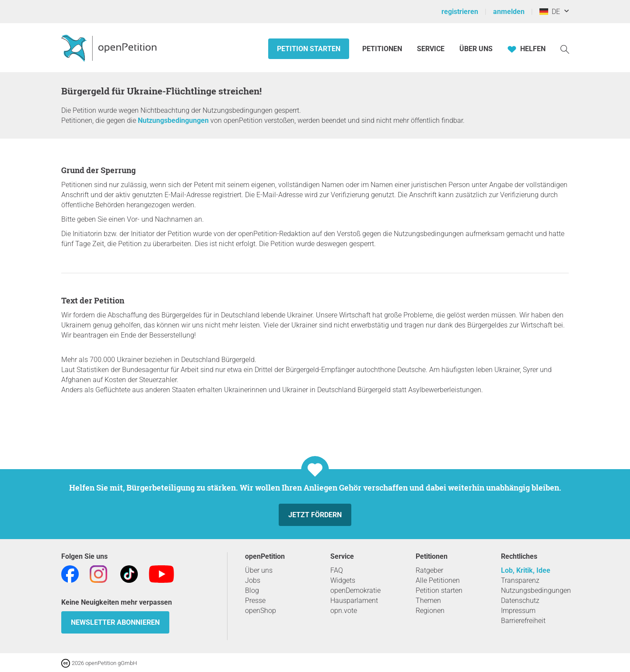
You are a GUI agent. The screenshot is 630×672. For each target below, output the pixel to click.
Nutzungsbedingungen (173, 120)
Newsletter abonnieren (115, 622)
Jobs (253, 580)
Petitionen (383, 49)
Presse (255, 601)
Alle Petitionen (438, 580)
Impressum (518, 611)
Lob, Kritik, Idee (526, 570)
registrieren (460, 12)
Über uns (259, 570)
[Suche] (565, 49)
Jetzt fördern (315, 515)
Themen (428, 601)
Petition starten (309, 49)
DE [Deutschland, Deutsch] (550, 12)
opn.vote (344, 611)
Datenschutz (520, 601)
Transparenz (520, 580)
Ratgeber (429, 570)
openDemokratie (355, 590)
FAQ (337, 570)
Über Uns (476, 49)
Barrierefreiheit (523, 621)
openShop (261, 611)
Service (431, 49)
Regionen (430, 611)
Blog (252, 590)
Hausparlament (354, 601)
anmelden (509, 12)
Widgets (343, 580)
